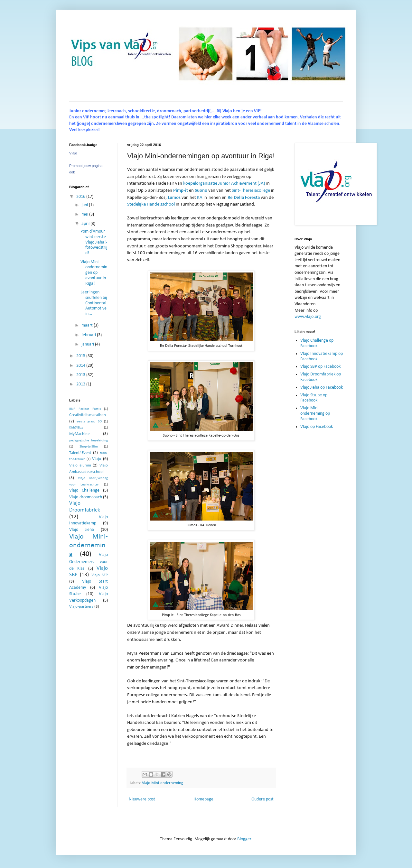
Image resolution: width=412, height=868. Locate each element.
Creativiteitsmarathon (88, 415)
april (86, 224)
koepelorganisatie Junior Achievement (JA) (224, 183)
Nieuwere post (142, 799)
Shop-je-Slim (89, 447)
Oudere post (262, 799)
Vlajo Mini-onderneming (163, 783)
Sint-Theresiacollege (251, 190)
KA (200, 198)
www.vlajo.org (308, 317)
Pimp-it (181, 190)
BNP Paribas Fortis (85, 409)
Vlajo (73, 153)
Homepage (203, 799)
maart (88, 325)
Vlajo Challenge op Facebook (317, 343)
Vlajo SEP (100, 575)
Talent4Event (80, 453)
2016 (81, 197)
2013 (81, 375)
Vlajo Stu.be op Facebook (314, 398)
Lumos (174, 198)
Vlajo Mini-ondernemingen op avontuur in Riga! (94, 273)
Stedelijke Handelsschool (151, 204)
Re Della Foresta (244, 198)
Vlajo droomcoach (86, 497)
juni (85, 205)
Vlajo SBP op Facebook (320, 367)
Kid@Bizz (76, 428)
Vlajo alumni (80, 466)
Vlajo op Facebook (317, 427)
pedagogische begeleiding (89, 441)
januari (88, 344)
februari (89, 335)
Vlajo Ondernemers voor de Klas (89, 562)
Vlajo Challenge (84, 490)
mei (85, 214)
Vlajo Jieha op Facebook (322, 388)
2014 (81, 366)
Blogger (244, 839)
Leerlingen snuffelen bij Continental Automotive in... (94, 303)
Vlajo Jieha (82, 530)
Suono (201, 190)
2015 (81, 356)
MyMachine (79, 434)
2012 (81, 384)
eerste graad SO (89, 422)
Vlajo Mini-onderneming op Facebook (315, 414)
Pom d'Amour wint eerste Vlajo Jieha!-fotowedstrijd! (94, 242)
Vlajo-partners (81, 607)
